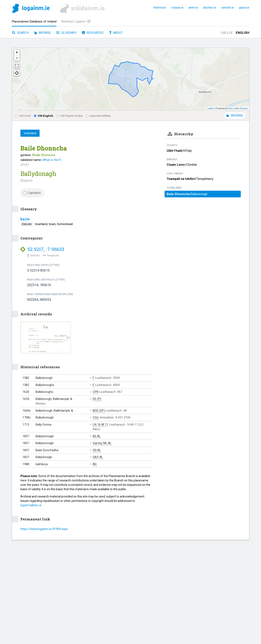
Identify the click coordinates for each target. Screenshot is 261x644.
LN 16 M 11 (100, 425)
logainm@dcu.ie (31, 505)
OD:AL (97, 450)
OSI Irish (23, 116)
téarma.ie (160, 8)
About (116, 33)
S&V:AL (98, 457)
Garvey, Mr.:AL (102, 443)
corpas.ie (177, 8)
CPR (96, 392)
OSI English (43, 116)
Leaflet (210, 108)
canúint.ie (227, 8)
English (243, 33)
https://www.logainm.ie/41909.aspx (44, 529)
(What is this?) (51, 160)
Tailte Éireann (241, 108)
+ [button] (17, 53)
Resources (93, 33)
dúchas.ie (210, 8)
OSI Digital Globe (69, 116)
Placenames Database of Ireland (34, 21)
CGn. (96, 417)
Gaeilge (227, 33)
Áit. (95, 464)
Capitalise (32, 193)
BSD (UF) (99, 411)
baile (25, 219)
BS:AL (97, 436)
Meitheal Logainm (76, 21)
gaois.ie (244, 8)
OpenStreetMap (98, 116)
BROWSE (235, 115)
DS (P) (97, 399)
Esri (230, 108)
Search (20, 33)
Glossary (66, 33)
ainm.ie (193, 8)
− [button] (17, 58)
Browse (42, 33)
